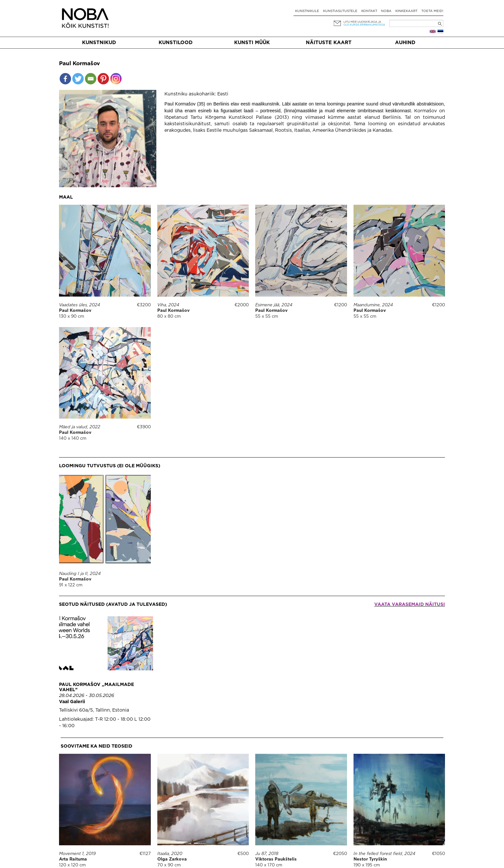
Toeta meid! (432, 11)
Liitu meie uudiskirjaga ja (362, 22)
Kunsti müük (252, 43)
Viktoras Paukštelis (276, 859)
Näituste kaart (329, 43)
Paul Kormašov (75, 311)
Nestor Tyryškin (370, 859)
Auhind (405, 43)
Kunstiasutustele (340, 11)
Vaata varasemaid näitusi (410, 605)
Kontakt (369, 11)
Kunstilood (176, 43)
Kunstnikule (307, 11)
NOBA (386, 11)
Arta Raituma (73, 859)
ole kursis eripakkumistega (364, 25)
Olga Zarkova (172, 859)
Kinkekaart (406, 11)
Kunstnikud (99, 43)
